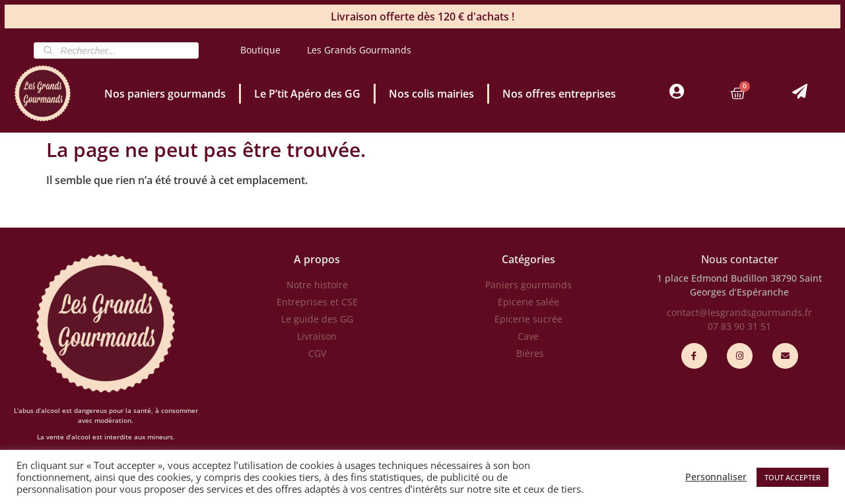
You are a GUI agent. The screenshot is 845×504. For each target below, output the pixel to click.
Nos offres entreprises (559, 94)
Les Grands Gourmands (359, 50)
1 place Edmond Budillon (712, 278)
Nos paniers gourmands (165, 94)
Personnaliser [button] (716, 477)
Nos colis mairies (431, 94)
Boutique (260, 50)
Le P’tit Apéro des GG (307, 94)
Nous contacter (740, 259)
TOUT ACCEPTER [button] (793, 477)
